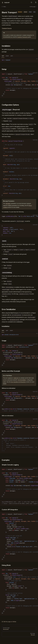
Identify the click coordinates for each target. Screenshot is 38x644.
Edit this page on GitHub (9, 622)
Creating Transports (22, 37)
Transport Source (7, 28)
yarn (12, 56)
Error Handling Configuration (18, 382)
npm (3, 56)
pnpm (7, 56)
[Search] (31, 2)
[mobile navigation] (36, 2)
